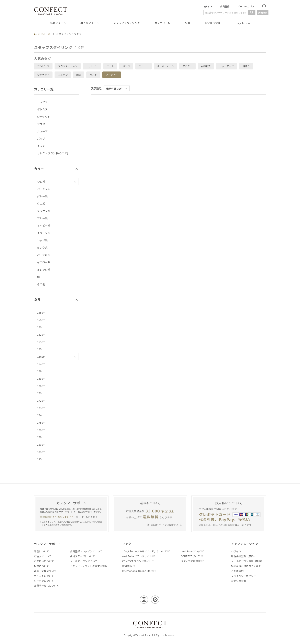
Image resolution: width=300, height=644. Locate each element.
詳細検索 (263, 12)
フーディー (112, 75)
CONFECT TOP (43, 34)
